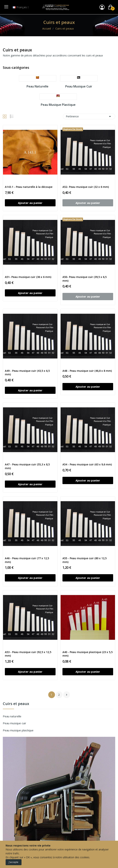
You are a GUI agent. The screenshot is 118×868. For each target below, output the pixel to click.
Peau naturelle (12, 716)
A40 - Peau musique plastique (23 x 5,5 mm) (88, 654)
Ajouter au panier (30, 203)
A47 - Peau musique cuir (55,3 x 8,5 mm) (27, 466)
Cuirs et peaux (16, 704)
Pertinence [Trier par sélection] (89, 116)
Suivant (67, 695)
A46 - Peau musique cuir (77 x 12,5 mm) (27, 560)
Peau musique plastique (18, 730)
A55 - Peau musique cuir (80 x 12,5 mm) (85, 560)
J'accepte (14, 862)
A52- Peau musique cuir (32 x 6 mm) (86, 187)
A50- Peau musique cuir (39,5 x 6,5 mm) (85, 279)
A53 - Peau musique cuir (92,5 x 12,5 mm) (28, 654)
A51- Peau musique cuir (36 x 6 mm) (28, 277)
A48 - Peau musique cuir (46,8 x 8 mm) (87, 371)
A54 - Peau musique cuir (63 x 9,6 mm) (87, 464)
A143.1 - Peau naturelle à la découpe (29, 187)
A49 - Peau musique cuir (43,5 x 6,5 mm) (27, 373)
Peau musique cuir (14, 723)
